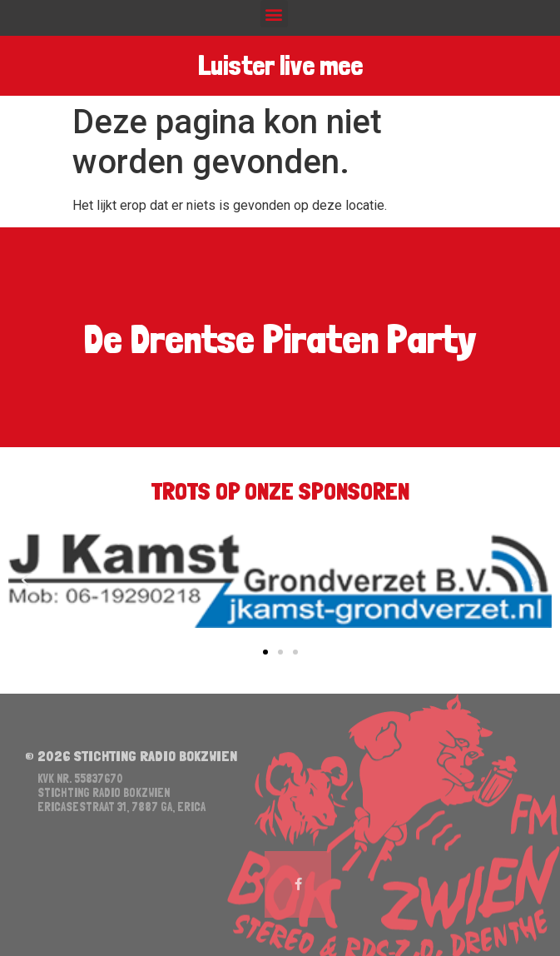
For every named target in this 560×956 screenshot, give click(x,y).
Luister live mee (280, 66)
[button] (274, 14)
